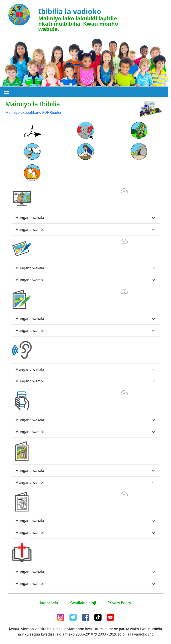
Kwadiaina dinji (83, 603)
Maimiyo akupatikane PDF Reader (34, 112)
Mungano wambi (30, 229)
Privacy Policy (119, 603)
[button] (6, 92)
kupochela (49, 603)
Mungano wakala (30, 218)
